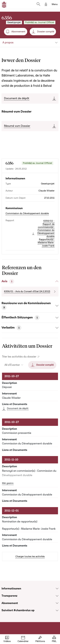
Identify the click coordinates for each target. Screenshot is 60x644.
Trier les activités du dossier (19, 357)
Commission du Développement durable (27, 213)
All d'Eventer (12, 365)
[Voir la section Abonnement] (57, 603)
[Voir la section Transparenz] (57, 596)
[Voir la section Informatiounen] (57, 589)
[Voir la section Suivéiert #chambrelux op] (57, 610)
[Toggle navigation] (55, 4)
